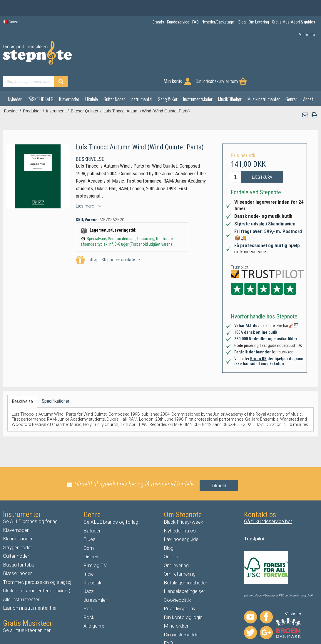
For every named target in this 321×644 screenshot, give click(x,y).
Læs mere (85, 187)
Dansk (11, 22)
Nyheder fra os (180, 511)
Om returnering (180, 554)
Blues (90, 520)
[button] (305, 96)
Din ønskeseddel (182, 615)
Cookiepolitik (177, 581)
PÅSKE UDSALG (41, 80)
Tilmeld (219, 466)
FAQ (168, 624)
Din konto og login (183, 598)
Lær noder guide (181, 520)
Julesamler (95, 581)
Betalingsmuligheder (185, 563)
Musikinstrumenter (264, 80)
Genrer (291, 80)
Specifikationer (56, 382)
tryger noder (19, 528)
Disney (91, 537)
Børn (89, 529)
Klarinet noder (18, 519)
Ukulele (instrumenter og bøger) (37, 571)
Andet (308, 80)
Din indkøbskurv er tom (288, 57)
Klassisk (92, 563)
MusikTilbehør (230, 80)
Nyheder (15, 80)
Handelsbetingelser (184, 572)
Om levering (176, 546)
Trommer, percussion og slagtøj (37, 563)
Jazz (88, 572)
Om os (171, 537)
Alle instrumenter (21, 580)
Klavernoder (69, 80)
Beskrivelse (22, 382)
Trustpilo (254, 519)
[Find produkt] (168, 57)
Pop (88, 589)
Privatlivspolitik (179, 589)
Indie (89, 554)
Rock (89, 598)
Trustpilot (240, 248)
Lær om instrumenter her (30, 589)
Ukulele (92, 80)
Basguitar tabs (19, 545)
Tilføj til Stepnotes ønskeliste (108, 241)
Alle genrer (95, 606)
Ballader (92, 511)
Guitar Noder (114, 80)
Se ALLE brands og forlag (30, 502)
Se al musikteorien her (27, 611)
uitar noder (18, 537)
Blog (169, 529)
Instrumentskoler (198, 80)
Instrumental (141, 80)
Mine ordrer (176, 606)
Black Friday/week (183, 503)
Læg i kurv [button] (262, 158)
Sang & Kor (168, 80)
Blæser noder (17, 554)
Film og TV (95, 546)
